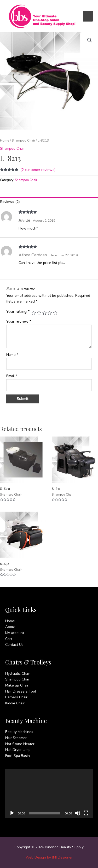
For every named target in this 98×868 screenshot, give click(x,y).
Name (12, 355)
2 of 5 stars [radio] (39, 313)
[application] (49, 794)
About (10, 627)
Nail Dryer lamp (18, 750)
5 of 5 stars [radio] (55, 313)
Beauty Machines (19, 732)
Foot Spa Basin (18, 756)
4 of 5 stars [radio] (50, 313)
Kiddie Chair (15, 703)
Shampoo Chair (23, 140)
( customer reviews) (38, 170)
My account (15, 633)
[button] (90, 40)
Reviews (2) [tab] (10, 202)
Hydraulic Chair (18, 674)
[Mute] (78, 813)
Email (12, 376)
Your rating (18, 311)
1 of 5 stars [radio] (34, 313)
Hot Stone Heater (20, 744)
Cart (9, 639)
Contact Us (14, 645)
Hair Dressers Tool (21, 691)
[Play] (12, 813)
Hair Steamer (16, 738)
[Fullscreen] (86, 813)
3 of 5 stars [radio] (44, 313)
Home (5, 140)
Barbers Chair (16, 697)
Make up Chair (17, 685)
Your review (19, 321)
